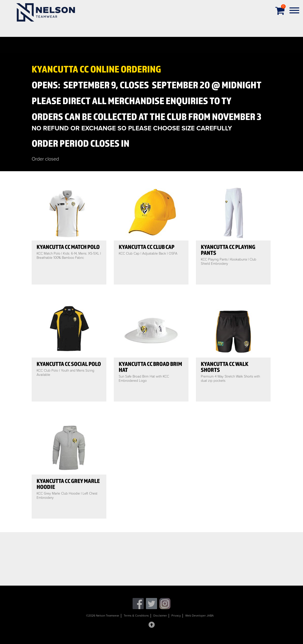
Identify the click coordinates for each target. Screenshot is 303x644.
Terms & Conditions (136, 616)
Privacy (176, 616)
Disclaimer (160, 616)
